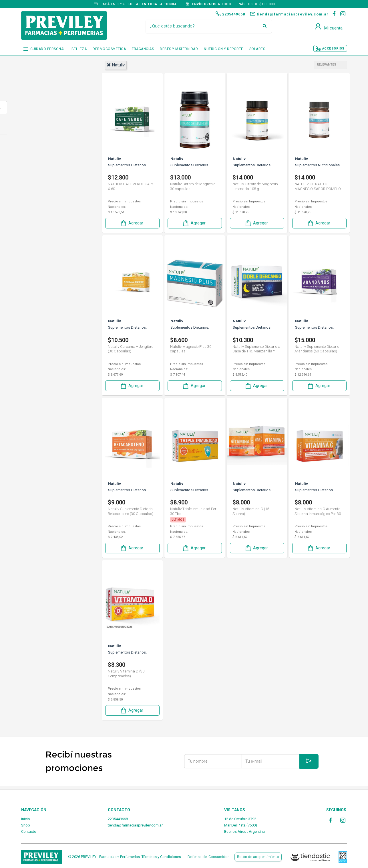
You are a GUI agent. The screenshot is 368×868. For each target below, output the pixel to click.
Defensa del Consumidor (208, 857)
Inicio (26, 819)
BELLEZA (79, 49)
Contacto (29, 831)
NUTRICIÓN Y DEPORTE (224, 49)
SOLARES (257, 49)
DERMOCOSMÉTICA (109, 49)
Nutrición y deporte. (49, 146)
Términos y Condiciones (161, 857)
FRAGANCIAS (143, 49)
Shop (26, 825)
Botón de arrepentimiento (258, 857)
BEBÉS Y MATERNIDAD (179, 49)
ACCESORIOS (333, 49)
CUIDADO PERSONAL (48, 49)
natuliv (116, 65)
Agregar (132, 223)
